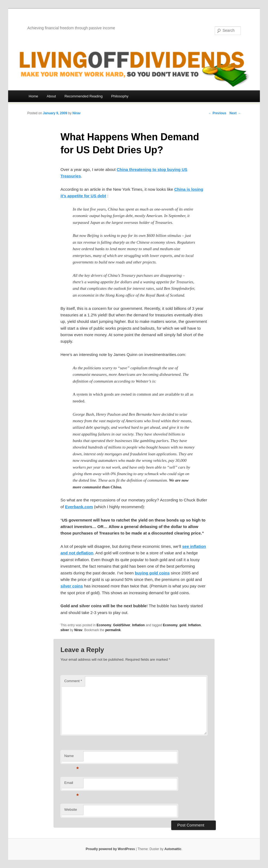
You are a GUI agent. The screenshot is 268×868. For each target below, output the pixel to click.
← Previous (217, 113)
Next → (235, 113)
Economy (104, 625)
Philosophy (120, 96)
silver (65, 630)
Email (71, 784)
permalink (113, 630)
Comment (73, 681)
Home (34, 96)
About (51, 96)
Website (71, 810)
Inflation (138, 625)
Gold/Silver (122, 625)
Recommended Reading (83, 96)
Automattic (173, 849)
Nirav (77, 113)
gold (183, 625)
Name (71, 757)
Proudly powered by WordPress (110, 849)
